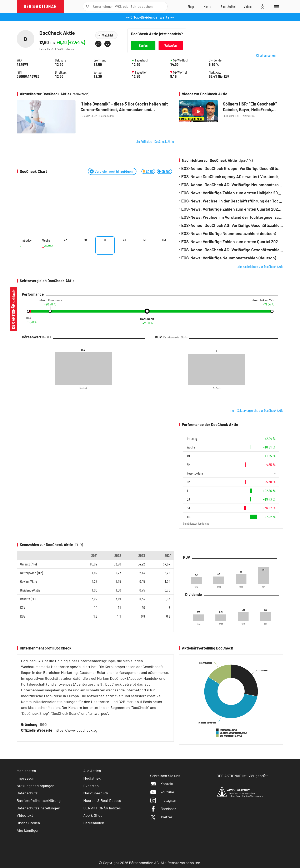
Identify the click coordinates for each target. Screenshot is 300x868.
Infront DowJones (50, 300)
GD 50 (150, 171)
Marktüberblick (96, 793)
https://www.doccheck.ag (76, 730)
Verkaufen (171, 45)
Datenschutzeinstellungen (38, 808)
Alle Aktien (92, 771)
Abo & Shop (93, 815)
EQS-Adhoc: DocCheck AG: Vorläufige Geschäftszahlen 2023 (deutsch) (232, 250)
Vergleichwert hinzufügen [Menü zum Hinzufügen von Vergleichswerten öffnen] (114, 171)
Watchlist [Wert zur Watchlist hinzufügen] (108, 35)
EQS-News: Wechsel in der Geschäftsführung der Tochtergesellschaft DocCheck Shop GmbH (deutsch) (232, 201)
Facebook (163, 809)
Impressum (26, 778)
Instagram (164, 800)
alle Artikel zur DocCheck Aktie (155, 141)
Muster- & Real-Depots (102, 800)
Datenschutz (27, 793)
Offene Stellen (28, 823)
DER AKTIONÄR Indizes (102, 808)
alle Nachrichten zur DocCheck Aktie (260, 266)
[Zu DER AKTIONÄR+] (228, 6)
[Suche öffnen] (88, 6)
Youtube (162, 792)
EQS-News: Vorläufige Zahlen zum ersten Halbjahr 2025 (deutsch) (232, 193)
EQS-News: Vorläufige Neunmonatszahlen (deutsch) (229, 233)
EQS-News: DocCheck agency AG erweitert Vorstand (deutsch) (232, 176)
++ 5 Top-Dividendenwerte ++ (150, 17)
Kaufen (143, 45)
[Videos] (248, 6)
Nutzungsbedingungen (36, 786)
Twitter (161, 817)
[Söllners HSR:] (231, 112)
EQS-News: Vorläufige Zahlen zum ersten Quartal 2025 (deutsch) (232, 209)
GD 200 (166, 171)
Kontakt (162, 784)
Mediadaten (26, 771)
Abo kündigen (28, 830)
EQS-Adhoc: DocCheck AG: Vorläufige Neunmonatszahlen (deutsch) (232, 185)
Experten (91, 786)
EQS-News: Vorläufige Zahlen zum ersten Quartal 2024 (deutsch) (232, 242)
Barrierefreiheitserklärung (39, 800)
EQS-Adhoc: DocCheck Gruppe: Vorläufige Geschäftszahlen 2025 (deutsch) (232, 168)
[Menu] (276, 6)
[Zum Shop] (191, 6)
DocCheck (147, 319)
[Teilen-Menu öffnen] (98, 44)
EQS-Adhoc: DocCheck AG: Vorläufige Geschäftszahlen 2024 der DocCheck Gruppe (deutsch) (232, 225)
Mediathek (92, 778)
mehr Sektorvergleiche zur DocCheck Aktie (257, 410)
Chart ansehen (271, 58)
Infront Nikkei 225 (262, 300)
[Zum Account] (207, 6)
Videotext (25, 815)
